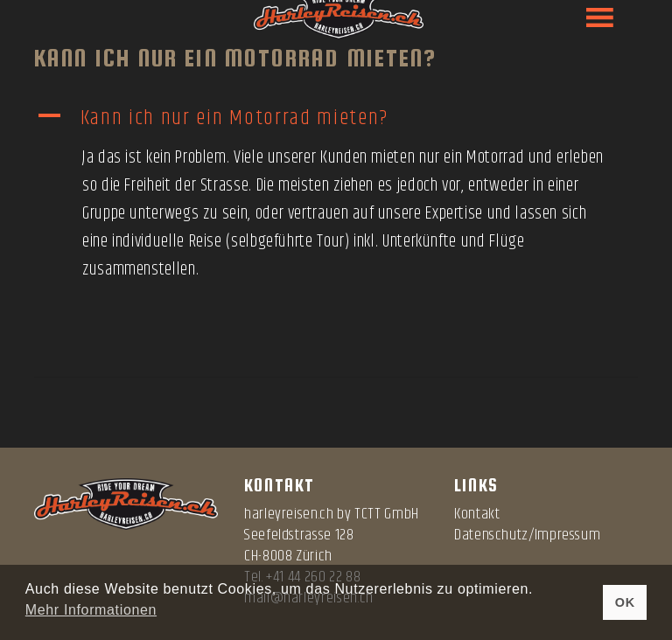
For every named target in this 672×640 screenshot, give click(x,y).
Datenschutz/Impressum (527, 535)
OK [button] (625, 602)
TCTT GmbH (387, 514)
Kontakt (477, 514)
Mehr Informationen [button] (91, 610)
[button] (336, 118)
